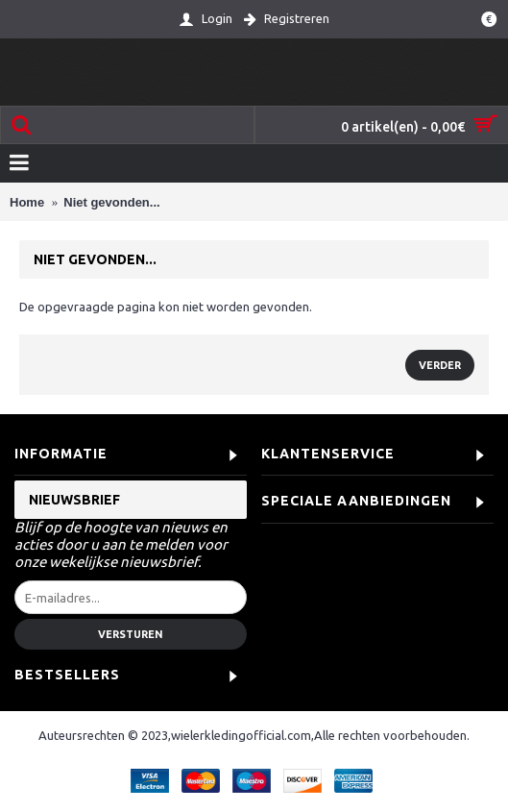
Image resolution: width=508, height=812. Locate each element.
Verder (440, 365)
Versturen (131, 634)
